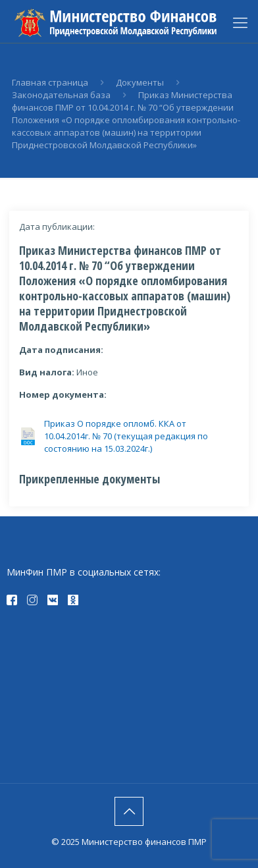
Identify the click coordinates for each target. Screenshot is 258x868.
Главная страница (50, 82)
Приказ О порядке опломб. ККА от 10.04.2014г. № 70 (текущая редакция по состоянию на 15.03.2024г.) (126, 436)
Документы (140, 82)
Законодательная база (61, 95)
